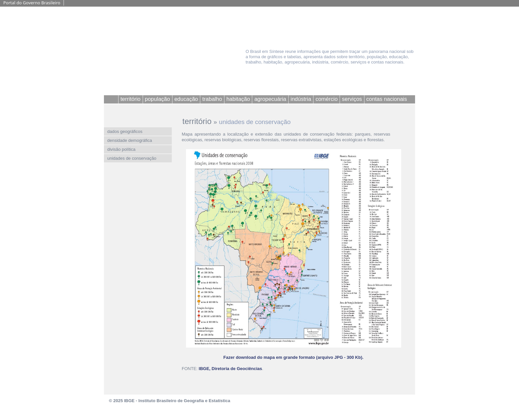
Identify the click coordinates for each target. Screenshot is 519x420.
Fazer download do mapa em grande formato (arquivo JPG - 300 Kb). (293, 357)
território (197, 121)
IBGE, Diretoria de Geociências (230, 369)
